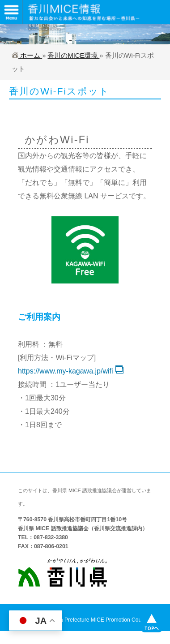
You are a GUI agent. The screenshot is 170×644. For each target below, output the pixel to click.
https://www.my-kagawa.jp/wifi (71, 371)
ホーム (27, 56)
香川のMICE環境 (73, 56)
